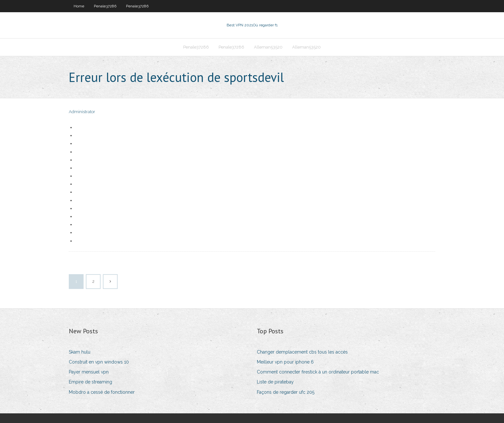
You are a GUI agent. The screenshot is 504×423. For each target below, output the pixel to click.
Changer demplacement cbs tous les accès (302, 352)
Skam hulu (80, 352)
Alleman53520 (268, 47)
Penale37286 (105, 6)
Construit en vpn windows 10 (99, 362)
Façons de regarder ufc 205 (286, 392)
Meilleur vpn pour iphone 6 (285, 362)
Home (79, 6)
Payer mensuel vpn (89, 372)
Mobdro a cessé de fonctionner (102, 392)
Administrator (82, 112)
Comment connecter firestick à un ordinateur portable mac (318, 372)
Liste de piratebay (275, 382)
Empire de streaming (90, 382)
